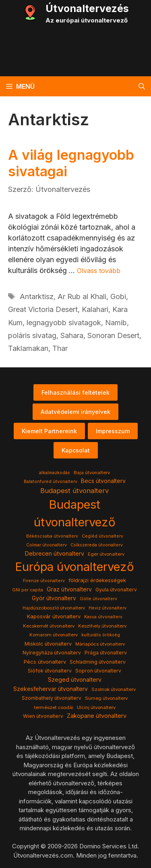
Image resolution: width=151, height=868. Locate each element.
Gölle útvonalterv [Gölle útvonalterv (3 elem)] (98, 599)
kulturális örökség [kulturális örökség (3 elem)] (101, 635)
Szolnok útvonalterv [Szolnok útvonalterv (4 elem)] (114, 689)
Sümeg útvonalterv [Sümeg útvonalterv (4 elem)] (106, 698)
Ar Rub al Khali (82, 296)
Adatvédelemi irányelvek (75, 412)
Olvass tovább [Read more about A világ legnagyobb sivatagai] (99, 271)
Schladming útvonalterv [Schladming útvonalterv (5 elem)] (98, 662)
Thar (60, 348)
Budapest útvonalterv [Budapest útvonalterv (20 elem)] (74, 491)
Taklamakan (28, 348)
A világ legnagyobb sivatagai (71, 163)
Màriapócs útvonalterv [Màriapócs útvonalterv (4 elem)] (100, 644)
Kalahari (95, 309)
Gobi (118, 296)
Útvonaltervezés (87, 8)
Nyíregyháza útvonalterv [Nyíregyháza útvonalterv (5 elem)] (52, 653)
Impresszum (113, 431)
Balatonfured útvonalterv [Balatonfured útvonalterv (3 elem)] (51, 482)
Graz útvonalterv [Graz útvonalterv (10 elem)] (69, 589)
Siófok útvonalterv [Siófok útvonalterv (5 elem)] (50, 671)
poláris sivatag (32, 335)
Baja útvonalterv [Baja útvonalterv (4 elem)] (92, 473)
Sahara (72, 335)
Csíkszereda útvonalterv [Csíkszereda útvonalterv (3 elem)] (97, 545)
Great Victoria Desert (43, 309)
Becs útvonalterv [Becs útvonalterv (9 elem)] (103, 481)
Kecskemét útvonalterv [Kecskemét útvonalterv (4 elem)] (49, 626)
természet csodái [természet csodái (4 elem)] (54, 707)
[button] (142, 86)
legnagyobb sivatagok (64, 323)
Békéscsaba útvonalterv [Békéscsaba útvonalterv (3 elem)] (52, 536)
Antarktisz (37, 296)
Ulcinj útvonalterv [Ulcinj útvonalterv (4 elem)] (96, 707)
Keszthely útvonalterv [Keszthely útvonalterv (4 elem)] (102, 626)
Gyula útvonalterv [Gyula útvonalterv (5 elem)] (116, 590)
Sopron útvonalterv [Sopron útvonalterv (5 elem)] (98, 671)
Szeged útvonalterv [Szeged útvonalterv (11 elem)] (75, 680)
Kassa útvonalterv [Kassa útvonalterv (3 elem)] (103, 617)
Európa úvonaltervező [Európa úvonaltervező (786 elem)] (74, 567)
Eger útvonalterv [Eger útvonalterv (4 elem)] (106, 554)
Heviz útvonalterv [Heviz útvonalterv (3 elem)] (108, 608)
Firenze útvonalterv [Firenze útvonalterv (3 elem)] (44, 581)
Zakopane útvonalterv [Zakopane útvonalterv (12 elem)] (97, 716)
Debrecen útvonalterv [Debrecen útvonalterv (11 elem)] (54, 554)
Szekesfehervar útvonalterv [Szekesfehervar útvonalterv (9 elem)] (51, 689)
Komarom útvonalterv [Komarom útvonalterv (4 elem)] (54, 635)
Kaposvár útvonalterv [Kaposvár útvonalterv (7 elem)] (54, 616)
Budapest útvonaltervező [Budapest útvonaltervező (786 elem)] (75, 513)
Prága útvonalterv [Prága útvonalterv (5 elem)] (106, 653)
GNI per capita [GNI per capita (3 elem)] (28, 590)
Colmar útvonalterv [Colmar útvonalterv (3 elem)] (47, 545)
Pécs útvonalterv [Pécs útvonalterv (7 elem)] (45, 662)
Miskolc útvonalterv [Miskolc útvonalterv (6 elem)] (48, 644)
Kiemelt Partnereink (49, 431)
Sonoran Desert (113, 335)
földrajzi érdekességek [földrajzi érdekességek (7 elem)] (97, 580)
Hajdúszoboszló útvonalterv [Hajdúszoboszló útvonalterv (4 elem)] (54, 608)
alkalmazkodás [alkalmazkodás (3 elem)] (55, 473)
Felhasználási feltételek (75, 392)
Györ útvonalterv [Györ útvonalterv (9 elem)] (54, 598)
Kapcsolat (76, 450)
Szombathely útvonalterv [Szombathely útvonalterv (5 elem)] (52, 698)
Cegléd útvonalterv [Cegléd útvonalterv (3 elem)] (102, 536)
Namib (116, 323)
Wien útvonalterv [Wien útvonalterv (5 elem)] (43, 716)
